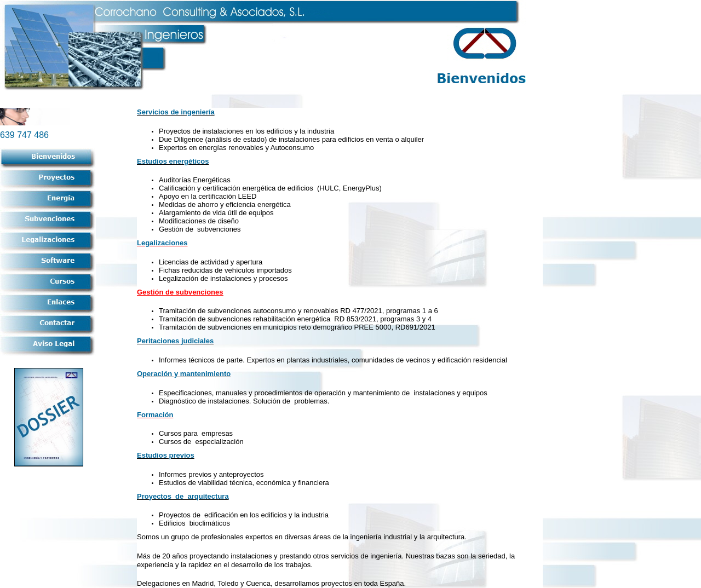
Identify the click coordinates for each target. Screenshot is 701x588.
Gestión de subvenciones (180, 292)
